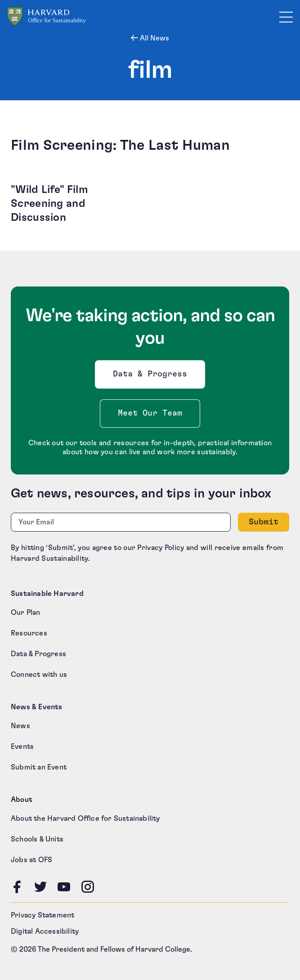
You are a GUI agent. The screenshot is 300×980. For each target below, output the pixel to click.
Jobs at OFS (31, 860)
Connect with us (39, 675)
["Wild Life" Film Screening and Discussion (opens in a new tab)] (77, 204)
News (20, 726)
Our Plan (26, 613)
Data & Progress (152, 377)
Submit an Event (39, 767)
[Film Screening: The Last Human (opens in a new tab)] (150, 145)
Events (22, 747)
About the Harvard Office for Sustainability (85, 819)
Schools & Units (37, 839)
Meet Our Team (150, 413)
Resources (29, 633)
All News (154, 38)
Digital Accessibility (45, 931)
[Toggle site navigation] (286, 17)
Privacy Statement (43, 915)
